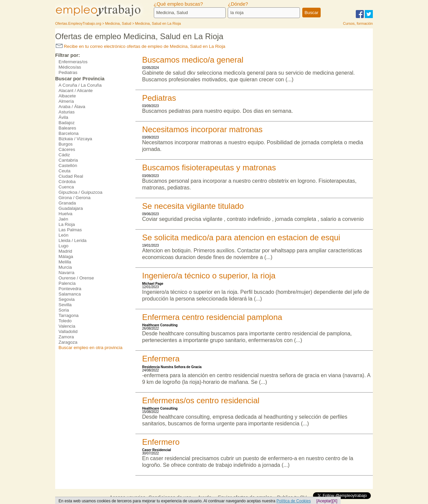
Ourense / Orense (76, 278)
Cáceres (67, 149)
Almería (66, 101)
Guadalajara (71, 208)
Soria (64, 310)
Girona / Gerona (75, 198)
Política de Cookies (294, 501)
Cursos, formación (358, 23)
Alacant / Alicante (76, 91)
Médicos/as (70, 67)
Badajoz (67, 123)
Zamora (66, 337)
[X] (335, 501)
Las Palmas (70, 230)
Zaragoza (68, 342)
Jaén (63, 219)
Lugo (64, 246)
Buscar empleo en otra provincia (90, 348)
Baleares (67, 128)
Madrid (65, 251)
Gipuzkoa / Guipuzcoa (80, 192)
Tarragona (69, 315)
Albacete (67, 96)
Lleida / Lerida (73, 240)
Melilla (65, 262)
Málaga (66, 257)
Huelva (66, 214)
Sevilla (65, 305)
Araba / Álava (72, 107)
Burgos (66, 144)
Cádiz (64, 155)
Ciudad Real (71, 176)
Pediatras (68, 72)
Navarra (66, 273)
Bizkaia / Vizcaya (75, 139)
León (64, 235)
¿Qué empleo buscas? (178, 4)
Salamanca (70, 294)
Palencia (67, 283)
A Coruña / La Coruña (80, 85)
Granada (67, 203)
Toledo (65, 321)
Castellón (68, 165)
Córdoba (67, 182)
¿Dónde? (238, 4)
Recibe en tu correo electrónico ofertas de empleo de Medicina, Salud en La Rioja (141, 46)
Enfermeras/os (73, 62)
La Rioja (67, 224)
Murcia (65, 267)
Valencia (67, 326)
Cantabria (68, 160)
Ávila (63, 117)
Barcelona (69, 133)
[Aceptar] (324, 501)
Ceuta (65, 171)
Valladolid (68, 331)
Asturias (67, 112)
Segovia (67, 299)
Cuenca (66, 187)
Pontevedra (70, 289)
